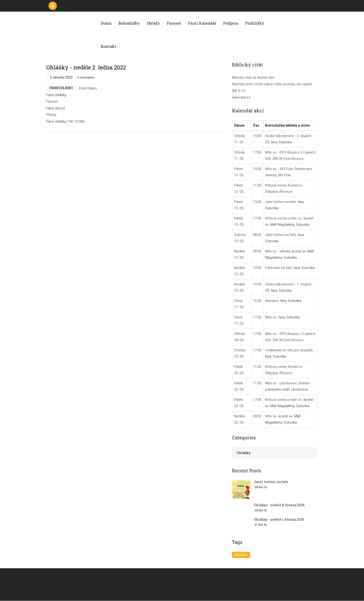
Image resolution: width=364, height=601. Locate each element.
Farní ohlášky (56, 95)
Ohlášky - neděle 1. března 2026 (279, 519)
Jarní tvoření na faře (271, 482)
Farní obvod (55, 108)
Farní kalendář (202, 23)
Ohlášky (244, 453)
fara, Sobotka (281, 142)
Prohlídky (255, 23)
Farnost (174, 23)
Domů (106, 23)
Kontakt (108, 46)
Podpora (231, 23)
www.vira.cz (241, 97)
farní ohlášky (61, 88)
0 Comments (86, 78)
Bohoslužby (129, 23)
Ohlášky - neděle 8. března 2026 (279, 505)
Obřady (153, 23)
